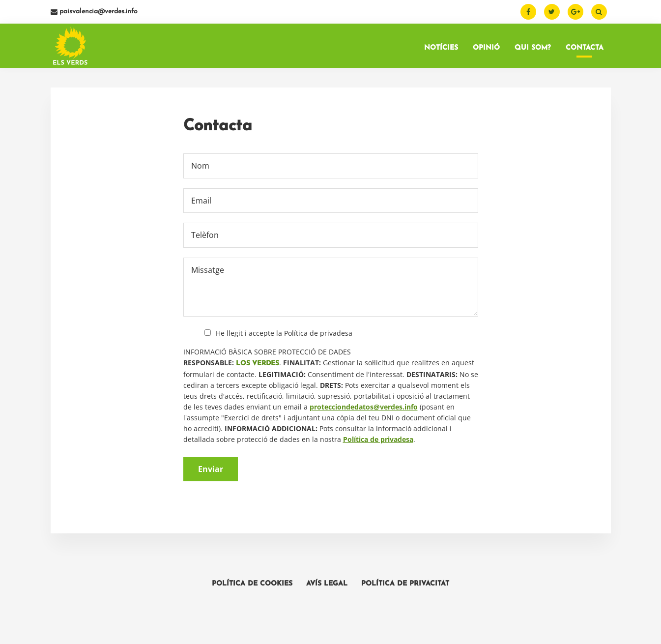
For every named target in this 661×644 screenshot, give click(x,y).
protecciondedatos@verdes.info (364, 407)
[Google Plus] (575, 12)
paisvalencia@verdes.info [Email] (94, 12)
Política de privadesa (378, 439)
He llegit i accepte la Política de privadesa (284, 333)
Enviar (211, 469)
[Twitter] (552, 12)
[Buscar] (599, 12)
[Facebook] (528, 12)
